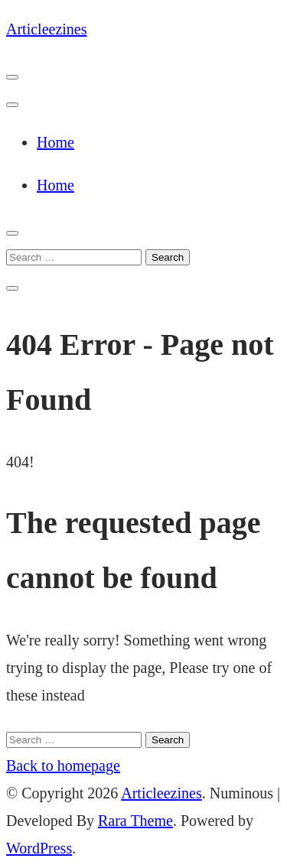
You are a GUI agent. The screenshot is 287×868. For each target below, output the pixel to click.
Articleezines (47, 29)
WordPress (39, 848)
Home (55, 142)
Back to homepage (63, 766)
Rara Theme (135, 821)
